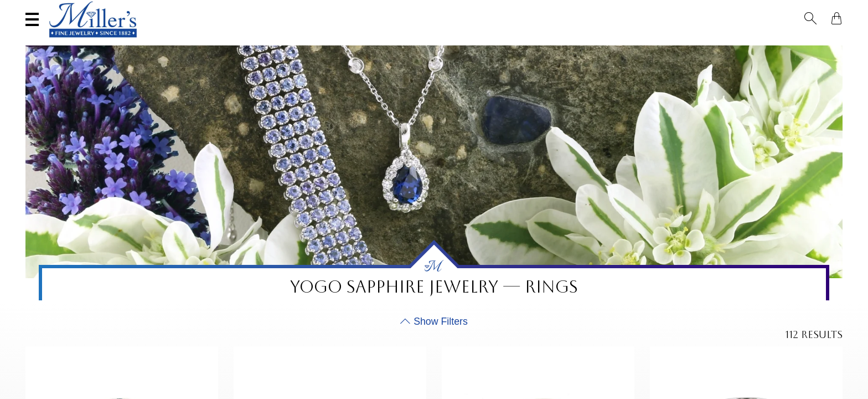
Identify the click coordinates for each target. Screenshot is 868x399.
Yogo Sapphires (325, 42)
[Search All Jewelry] (735, 11)
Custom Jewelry (798, 42)
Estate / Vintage (641, 42)
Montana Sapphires (420, 42)
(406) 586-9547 (73, 9)
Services (355, 9)
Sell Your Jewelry (266, 9)
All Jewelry (719, 42)
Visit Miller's (165, 9)
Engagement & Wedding (535, 42)
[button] (817, 10)
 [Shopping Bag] (836, 10)
